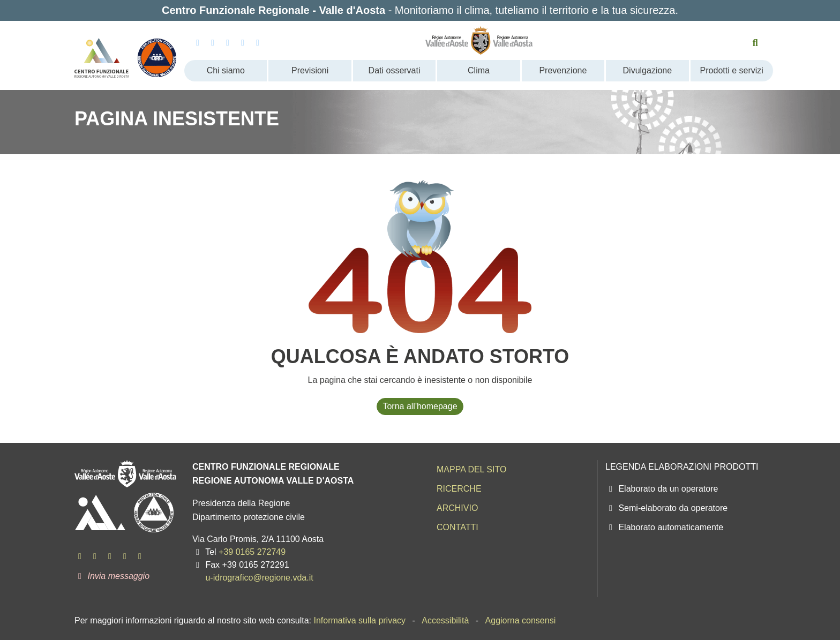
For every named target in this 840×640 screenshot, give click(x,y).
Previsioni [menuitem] (310, 70)
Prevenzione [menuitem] (563, 70)
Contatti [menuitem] (457, 527)
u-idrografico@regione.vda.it (259, 578)
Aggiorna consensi (521, 620)
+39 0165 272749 (252, 552)
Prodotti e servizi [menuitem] (732, 70)
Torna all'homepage (420, 406)
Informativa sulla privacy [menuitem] (359, 620)
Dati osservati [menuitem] (395, 70)
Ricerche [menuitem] (459, 489)
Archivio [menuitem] (457, 508)
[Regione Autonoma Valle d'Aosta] (479, 40)
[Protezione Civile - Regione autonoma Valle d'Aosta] (157, 54)
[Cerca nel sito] (756, 43)
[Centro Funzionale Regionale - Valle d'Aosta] (102, 54)
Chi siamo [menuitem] (226, 70)
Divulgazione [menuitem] (648, 70)
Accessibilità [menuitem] (445, 620)
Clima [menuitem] (479, 70)
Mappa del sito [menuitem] (471, 469)
